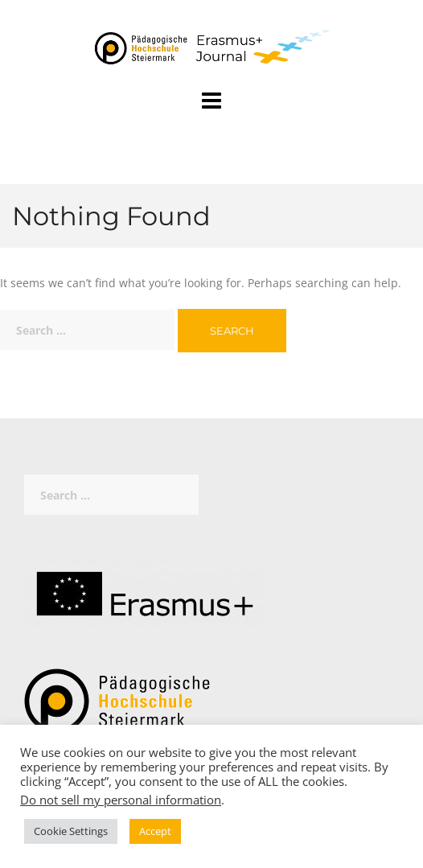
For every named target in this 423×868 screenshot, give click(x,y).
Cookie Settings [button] (71, 831)
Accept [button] (155, 831)
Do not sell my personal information (121, 800)
